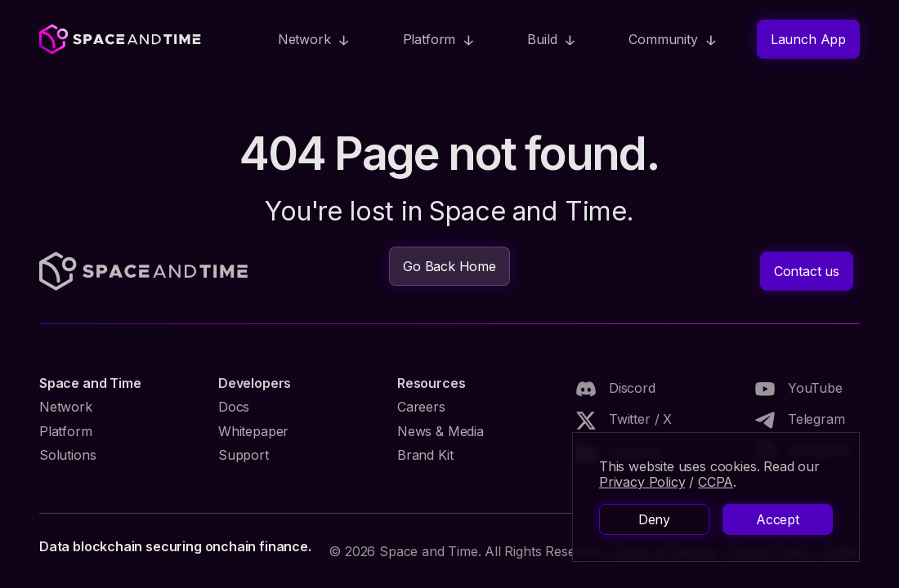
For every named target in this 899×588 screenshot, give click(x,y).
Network (66, 407)
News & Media (441, 431)
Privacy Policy (642, 482)
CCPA (716, 482)
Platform (66, 431)
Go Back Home (449, 266)
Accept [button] (778, 519)
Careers (421, 407)
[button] (314, 39)
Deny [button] (654, 519)
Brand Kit (425, 455)
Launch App (808, 39)
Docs (234, 407)
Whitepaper (253, 431)
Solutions (67, 455)
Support (244, 455)
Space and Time (90, 383)
